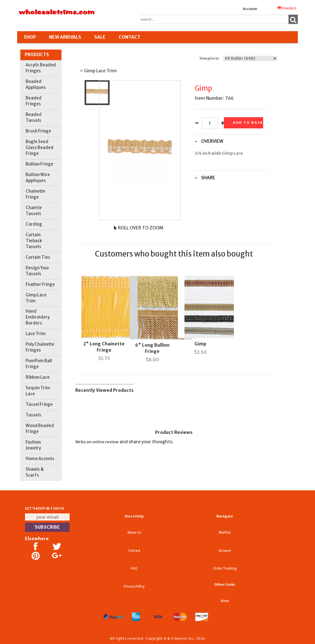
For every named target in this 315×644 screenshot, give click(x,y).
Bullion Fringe (39, 164)
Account (250, 9)
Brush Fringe (38, 131)
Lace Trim (36, 334)
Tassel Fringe (39, 404)
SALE (100, 37)
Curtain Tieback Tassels (34, 241)
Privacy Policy (134, 586)
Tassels (33, 415)
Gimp (200, 344)
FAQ (134, 568)
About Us (134, 533)
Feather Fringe (40, 284)
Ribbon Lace (38, 377)
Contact (130, 37)
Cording (34, 224)
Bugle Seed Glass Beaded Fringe (39, 148)
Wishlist (225, 533)
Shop (30, 37)
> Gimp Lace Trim (98, 71)
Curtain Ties (38, 257)
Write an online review (97, 442)
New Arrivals (65, 37)
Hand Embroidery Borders (38, 317)
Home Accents (40, 459)
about (225, 601)
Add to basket (248, 123)
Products (37, 55)
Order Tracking (225, 568)
